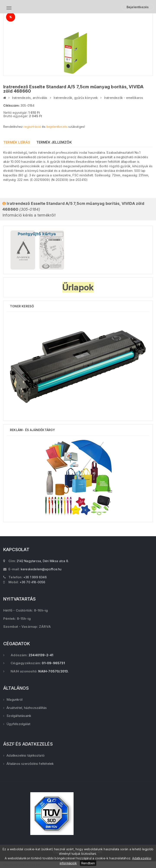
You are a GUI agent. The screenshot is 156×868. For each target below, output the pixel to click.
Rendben (88, 863)
